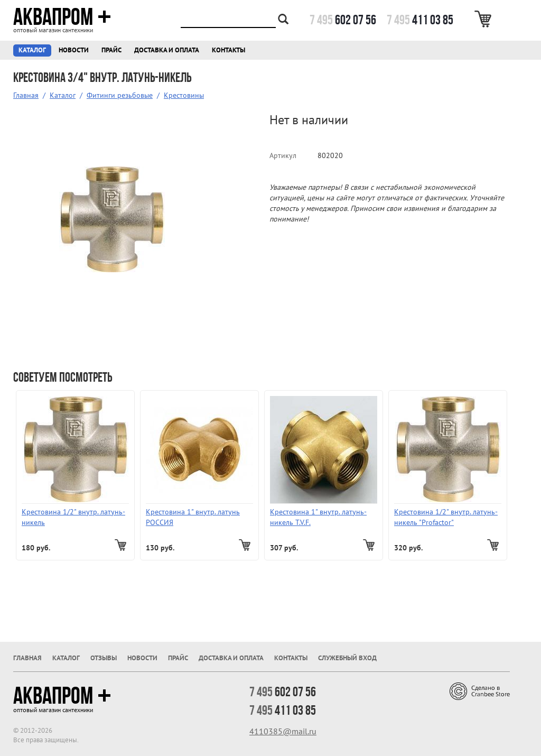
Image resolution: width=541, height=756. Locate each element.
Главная (26, 95)
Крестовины (184, 95)
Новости (74, 50)
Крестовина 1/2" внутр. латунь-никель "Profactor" (446, 517)
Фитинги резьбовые (120, 95)
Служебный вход (347, 658)
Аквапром (62, 17)
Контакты (228, 50)
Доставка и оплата (167, 50)
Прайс (111, 50)
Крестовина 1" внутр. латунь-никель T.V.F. (318, 517)
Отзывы (104, 658)
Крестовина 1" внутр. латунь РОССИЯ (193, 517)
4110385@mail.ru (283, 731)
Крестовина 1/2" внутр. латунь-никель (73, 517)
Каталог (32, 50)
